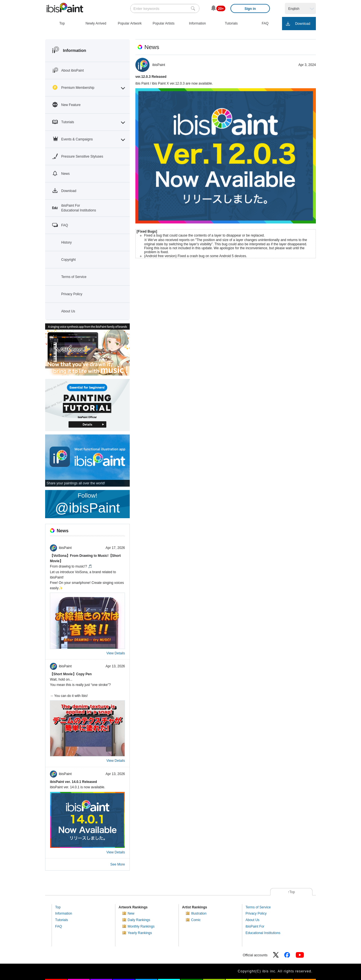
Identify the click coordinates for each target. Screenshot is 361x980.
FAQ (59, 926)
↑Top (291, 892)
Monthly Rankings (141, 926)
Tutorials (62, 920)
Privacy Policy (256, 913)
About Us (253, 920)
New (131, 913)
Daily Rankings (139, 920)
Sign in (250, 9)
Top (58, 907)
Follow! (87, 504)
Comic (196, 920)
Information (64, 913)
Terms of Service (258, 907)
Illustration (199, 913)
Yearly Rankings (140, 933)
